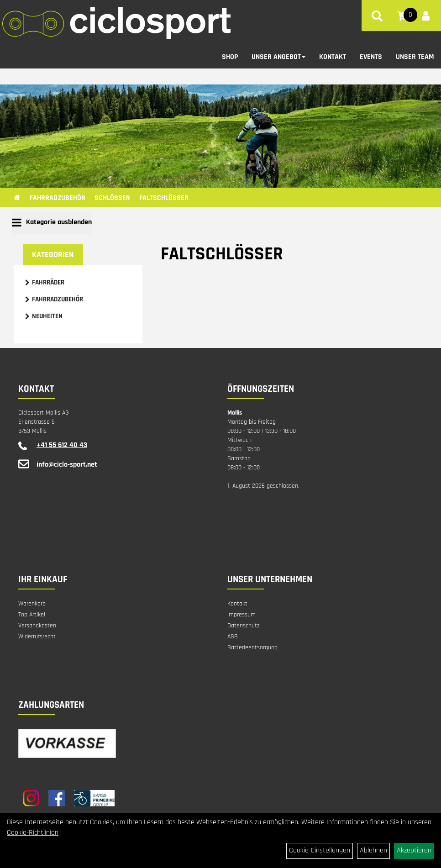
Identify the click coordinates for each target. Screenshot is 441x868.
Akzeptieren (414, 850)
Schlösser (112, 198)
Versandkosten (37, 626)
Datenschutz (244, 626)
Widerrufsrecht (37, 637)
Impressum (241, 615)
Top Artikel (32, 615)
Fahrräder (48, 282)
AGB (233, 637)
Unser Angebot (278, 57)
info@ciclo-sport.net (67, 465)
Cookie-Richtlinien (33, 833)
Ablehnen (373, 850)
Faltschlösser (164, 198)
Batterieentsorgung (252, 647)
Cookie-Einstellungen (320, 850)
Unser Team (415, 57)
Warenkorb (32, 604)
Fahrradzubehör (58, 198)
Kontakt (333, 57)
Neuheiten (47, 316)
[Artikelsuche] (377, 18)
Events (371, 57)
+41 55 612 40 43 (62, 445)
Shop (230, 57)
